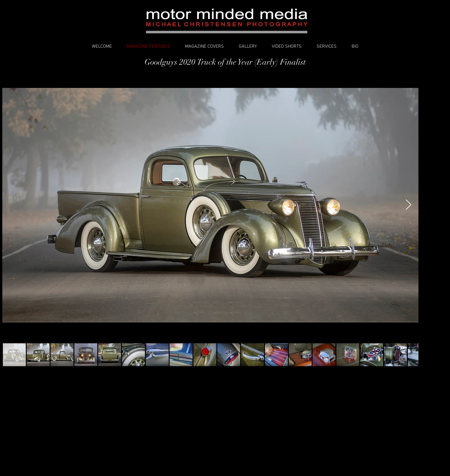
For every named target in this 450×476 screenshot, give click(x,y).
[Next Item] (409, 205)
